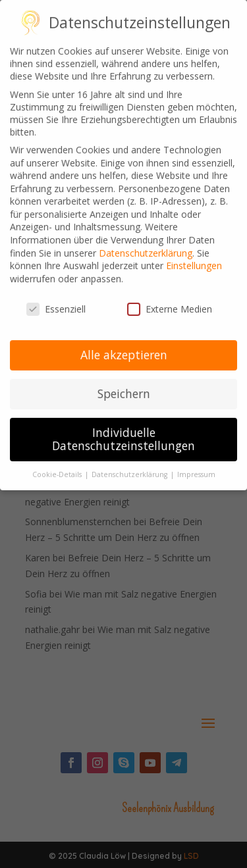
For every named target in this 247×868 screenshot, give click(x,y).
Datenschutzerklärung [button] (130, 469)
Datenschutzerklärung (146, 248)
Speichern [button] (124, 389)
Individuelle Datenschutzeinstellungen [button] (123, 434)
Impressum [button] (196, 469)
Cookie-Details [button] (58, 469)
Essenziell (56, 304)
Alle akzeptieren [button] (124, 350)
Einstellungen (194, 261)
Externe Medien (170, 304)
